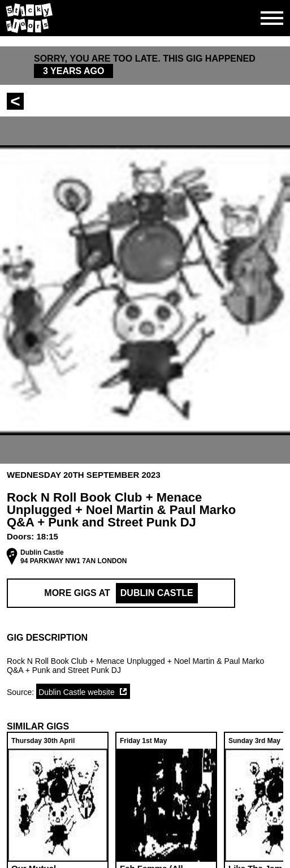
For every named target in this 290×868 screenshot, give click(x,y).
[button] (145, 638)
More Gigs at (121, 593)
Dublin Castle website (77, 692)
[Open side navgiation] (272, 18)
